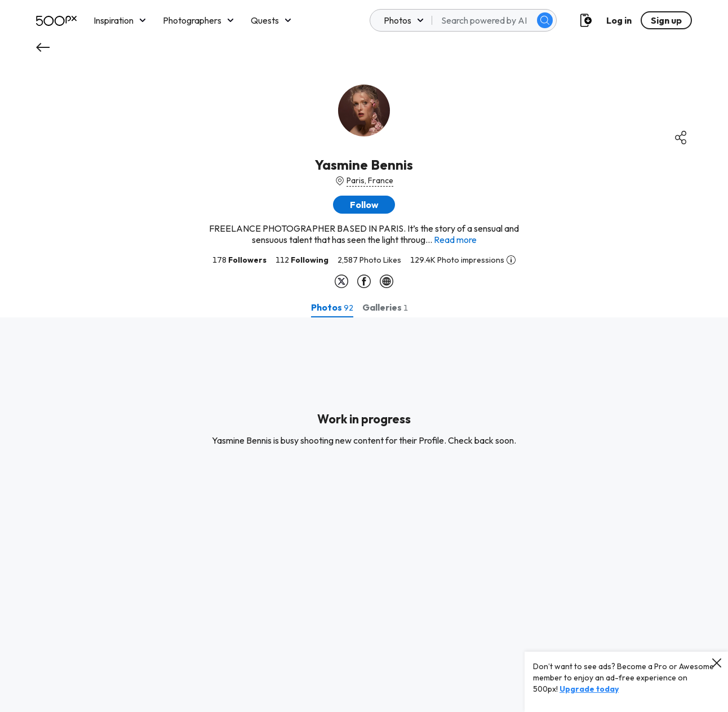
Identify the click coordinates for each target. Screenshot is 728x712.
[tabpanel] (364, 515)
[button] (364, 205)
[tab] (332, 307)
